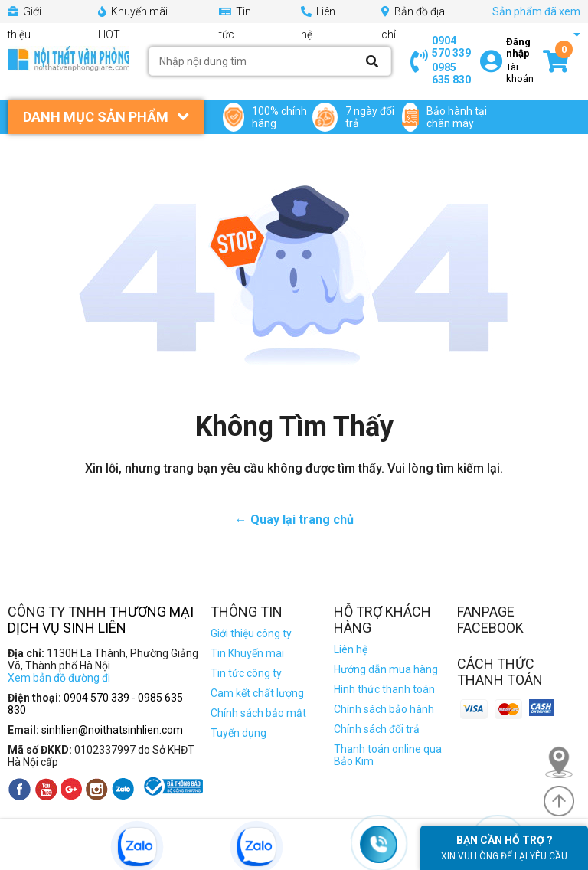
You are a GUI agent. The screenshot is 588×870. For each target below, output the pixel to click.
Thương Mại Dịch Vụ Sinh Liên (101, 620)
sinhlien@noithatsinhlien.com (112, 730)
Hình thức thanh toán (384, 689)
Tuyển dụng (238, 733)
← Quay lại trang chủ (294, 520)
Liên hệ (351, 649)
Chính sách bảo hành (384, 709)
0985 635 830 (451, 74)
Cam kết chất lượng (257, 693)
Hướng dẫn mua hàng (386, 669)
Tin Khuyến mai (247, 653)
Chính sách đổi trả (377, 729)
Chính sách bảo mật (258, 713)
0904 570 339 (451, 47)
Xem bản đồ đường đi (59, 678)
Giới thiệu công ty (251, 633)
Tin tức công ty (246, 673)
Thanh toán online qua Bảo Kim (388, 755)
